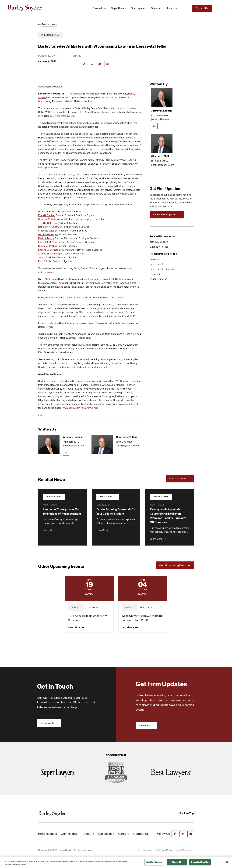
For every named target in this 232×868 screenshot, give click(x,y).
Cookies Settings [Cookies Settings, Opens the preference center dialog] (154, 862)
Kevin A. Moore (46, 238)
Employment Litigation (162, 269)
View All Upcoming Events (175, 565)
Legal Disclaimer (185, 850)
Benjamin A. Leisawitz (50, 227)
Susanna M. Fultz (47, 219)
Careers (155, 8)
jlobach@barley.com (74, 446)
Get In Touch (49, 723)
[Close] (227, 862)
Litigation (155, 274)
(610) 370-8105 (124, 442)
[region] (116, 862)
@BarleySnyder (90, 408)
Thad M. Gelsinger (48, 223)
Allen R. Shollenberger (50, 254)
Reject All (177, 862)
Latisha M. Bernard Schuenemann (56, 250)
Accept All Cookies (200, 862)
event (76, 608)
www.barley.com (71, 408)
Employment (156, 264)
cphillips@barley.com (127, 446)
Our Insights (137, 8)
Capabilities (118, 8)
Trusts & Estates (158, 279)
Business (155, 259)
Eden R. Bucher (46, 215)
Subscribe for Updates (167, 215)
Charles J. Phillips (48, 246)
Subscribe (146, 725)
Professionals (100, 8)
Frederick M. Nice (47, 242)
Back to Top (187, 813)
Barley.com (49, 272)
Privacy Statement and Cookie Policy (153, 850)
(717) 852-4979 (71, 442)
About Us (88, 834)
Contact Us (202, 8)
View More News (180, 479)
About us (172, 8)
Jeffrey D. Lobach (73, 437)
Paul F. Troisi (45, 261)
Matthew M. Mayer (48, 234)
